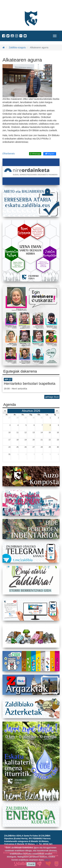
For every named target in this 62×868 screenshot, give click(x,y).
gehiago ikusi (52, 397)
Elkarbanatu (9, 154)
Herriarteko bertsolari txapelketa (30, 384)
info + (48, 860)
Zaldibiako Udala (15, 6)
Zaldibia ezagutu (17, 47)
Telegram (50, 154)
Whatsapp (35, 154)
